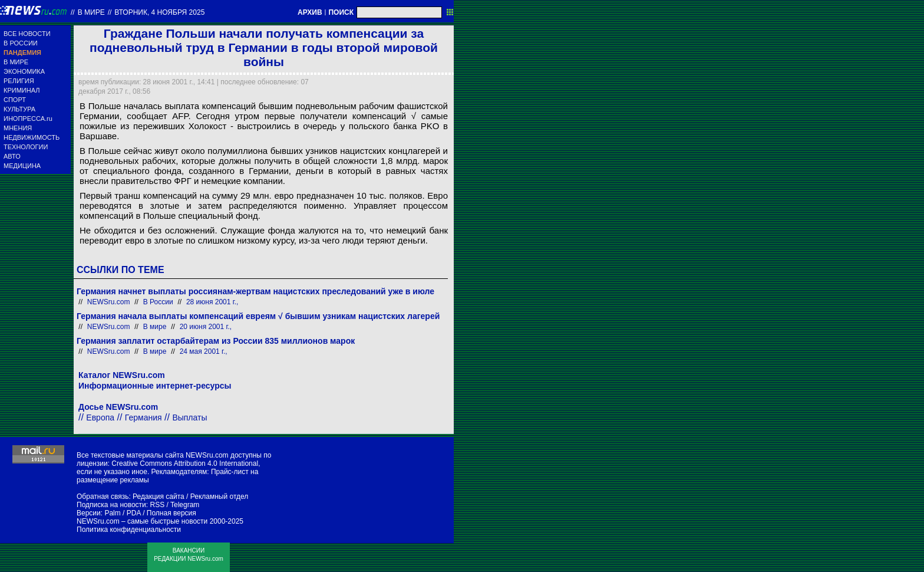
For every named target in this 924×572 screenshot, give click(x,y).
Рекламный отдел (220, 497)
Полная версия (171, 513)
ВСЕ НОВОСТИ (27, 34)
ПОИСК (341, 12)
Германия (143, 418)
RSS (157, 505)
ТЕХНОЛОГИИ (26, 147)
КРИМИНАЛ (22, 90)
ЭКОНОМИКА (24, 71)
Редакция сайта (159, 497)
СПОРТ (15, 100)
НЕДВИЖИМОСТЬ (32, 137)
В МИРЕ (16, 62)
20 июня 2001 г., (206, 327)
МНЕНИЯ (18, 128)
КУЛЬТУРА (19, 109)
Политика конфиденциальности (129, 530)
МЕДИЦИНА (22, 166)
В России (158, 302)
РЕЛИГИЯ (19, 81)
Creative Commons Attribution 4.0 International (185, 463)
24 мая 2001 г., (204, 351)
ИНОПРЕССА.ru (28, 119)
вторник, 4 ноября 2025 (159, 12)
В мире (91, 12)
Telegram (185, 505)
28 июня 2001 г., (212, 302)
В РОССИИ (21, 43)
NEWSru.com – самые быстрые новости (142, 521)
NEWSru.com (109, 302)
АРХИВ (310, 12)
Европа (100, 418)
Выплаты (189, 418)
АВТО (12, 156)
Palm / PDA (122, 513)
